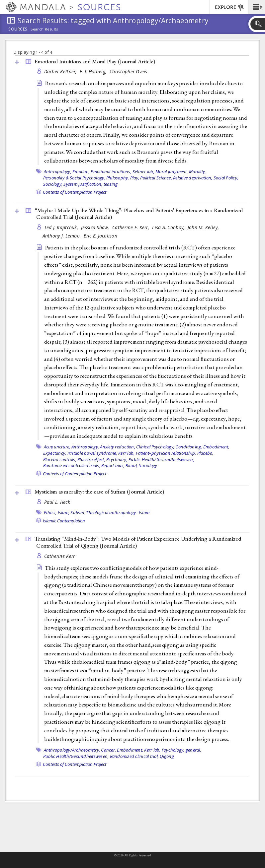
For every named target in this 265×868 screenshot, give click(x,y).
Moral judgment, (172, 171)
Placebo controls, (60, 459)
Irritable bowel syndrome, (92, 453)
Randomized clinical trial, (134, 756)
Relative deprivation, (193, 178)
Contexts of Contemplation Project (75, 192)
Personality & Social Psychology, (74, 178)
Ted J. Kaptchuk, (62, 227)
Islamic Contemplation (64, 521)
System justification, (83, 184)
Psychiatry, (117, 459)
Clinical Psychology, (155, 447)
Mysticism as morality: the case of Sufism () (99, 492)
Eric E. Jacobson (100, 236)
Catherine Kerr (60, 556)
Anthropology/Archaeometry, (72, 750)
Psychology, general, (181, 750)
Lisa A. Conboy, (169, 227)
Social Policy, (226, 178)
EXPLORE (230, 8)
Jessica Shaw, (96, 227)
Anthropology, (58, 171)
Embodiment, (216, 447)
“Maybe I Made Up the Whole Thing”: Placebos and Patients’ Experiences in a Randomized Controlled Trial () (139, 214)
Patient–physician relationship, (166, 453)
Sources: (19, 30)
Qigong (167, 756)
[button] (257, 7)
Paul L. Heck (57, 502)
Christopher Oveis (129, 71)
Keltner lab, (143, 171)
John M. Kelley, (204, 227)
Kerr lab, (126, 453)
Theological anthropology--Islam (118, 512)
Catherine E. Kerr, (131, 227)
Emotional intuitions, (111, 171)
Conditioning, (189, 447)
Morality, (197, 171)
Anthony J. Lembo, (62, 236)
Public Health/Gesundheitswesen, (161, 459)
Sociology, (53, 184)
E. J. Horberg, (94, 71)
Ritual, (132, 465)
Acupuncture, (57, 447)
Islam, (64, 512)
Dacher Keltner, (61, 71)
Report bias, (113, 465)
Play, (135, 178)
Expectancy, (55, 453)
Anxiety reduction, (118, 447)
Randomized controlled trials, (72, 465)
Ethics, (50, 512)
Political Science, (156, 178)
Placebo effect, (91, 459)
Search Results (44, 29)
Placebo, (205, 453)
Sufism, (78, 512)
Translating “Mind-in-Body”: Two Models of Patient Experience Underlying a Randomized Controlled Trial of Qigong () (138, 542)
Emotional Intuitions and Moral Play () (95, 61)
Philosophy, (118, 178)
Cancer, (108, 750)
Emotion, (81, 171)
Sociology (148, 465)
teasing (111, 184)
